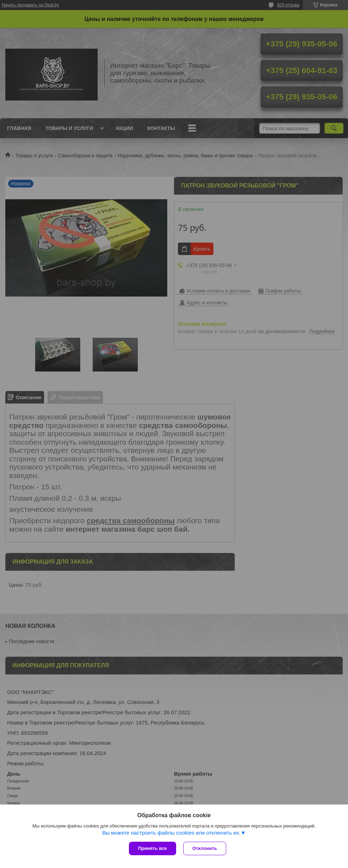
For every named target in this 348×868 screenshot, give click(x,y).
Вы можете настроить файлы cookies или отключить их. (171, 833)
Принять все (153, 848)
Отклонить (205, 848)
